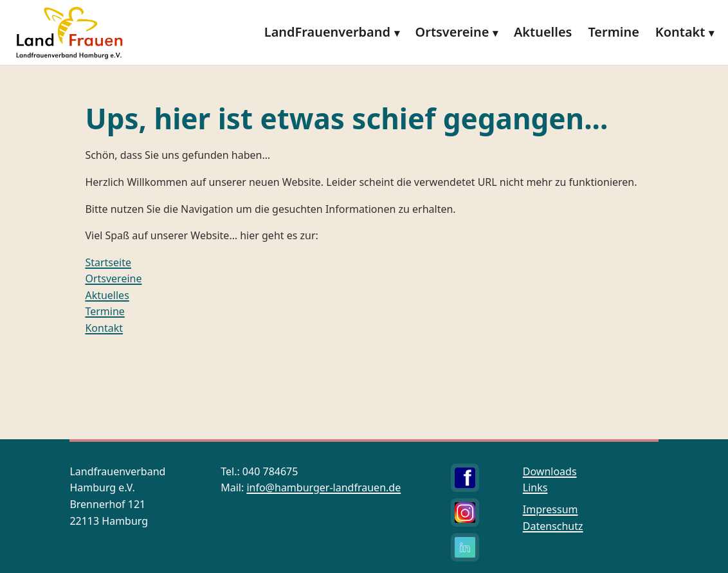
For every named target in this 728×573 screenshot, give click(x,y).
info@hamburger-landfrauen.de (323, 487)
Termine (614, 32)
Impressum (551, 509)
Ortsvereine (452, 32)
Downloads (550, 471)
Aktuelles (543, 32)
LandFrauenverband (327, 32)
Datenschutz (553, 526)
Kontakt (680, 32)
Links (535, 487)
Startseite (108, 262)
